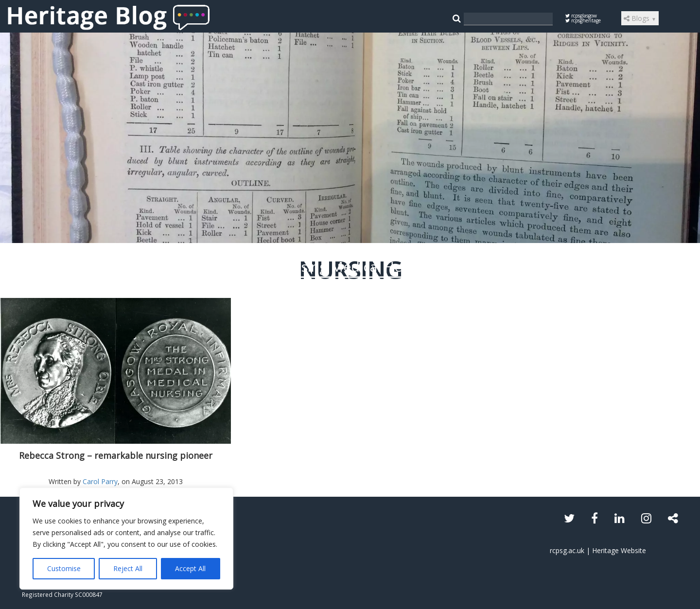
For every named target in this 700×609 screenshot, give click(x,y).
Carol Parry (100, 481)
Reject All (128, 568)
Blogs (640, 18)
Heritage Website (619, 550)
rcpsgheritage (583, 20)
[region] (126, 539)
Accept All (190, 568)
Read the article (350, 343)
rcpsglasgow (581, 16)
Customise (64, 568)
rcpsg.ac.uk (567, 550)
